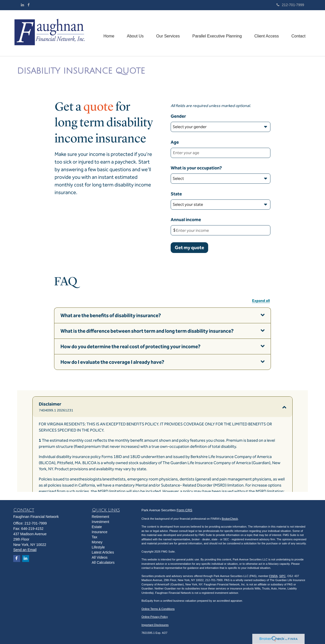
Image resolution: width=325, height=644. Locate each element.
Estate (97, 527)
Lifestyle (98, 547)
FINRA (273, 576)
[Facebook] (29, 5)
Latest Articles (103, 552)
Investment (101, 522)
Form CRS (184, 510)
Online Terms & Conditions (158, 609)
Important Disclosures (155, 625)
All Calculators (103, 562)
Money (97, 542)
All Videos (100, 557)
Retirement (101, 517)
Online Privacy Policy (155, 617)
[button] (134, 33)
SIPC (282, 576)
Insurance (100, 532)
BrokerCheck (230, 519)
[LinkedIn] (22, 5)
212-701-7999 (290, 5)
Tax (95, 537)
